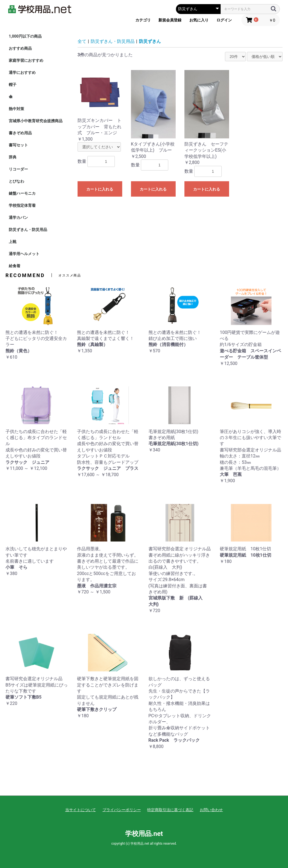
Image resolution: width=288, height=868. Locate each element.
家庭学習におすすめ (26, 60)
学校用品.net (144, 834)
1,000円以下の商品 (25, 36)
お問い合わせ (211, 810)
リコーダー (18, 169)
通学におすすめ (22, 72)
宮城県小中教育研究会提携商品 (36, 121)
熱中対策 (16, 109)
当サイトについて (81, 810)
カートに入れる (100, 189)
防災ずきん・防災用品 (28, 230)
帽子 (13, 85)
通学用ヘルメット (24, 254)
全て (82, 41)
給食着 (15, 266)
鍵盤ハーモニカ (22, 193)
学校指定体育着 (22, 205)
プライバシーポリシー (122, 810)
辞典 (13, 157)
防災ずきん (150, 41)
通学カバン (18, 217)
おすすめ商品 (20, 48)
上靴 (13, 242)
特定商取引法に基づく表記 (170, 810)
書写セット (18, 145)
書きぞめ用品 (20, 133)
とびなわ (16, 181)
